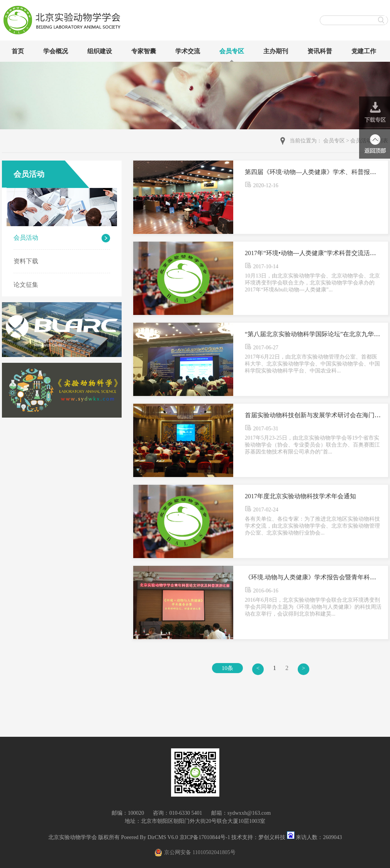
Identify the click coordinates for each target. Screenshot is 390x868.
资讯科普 (320, 51)
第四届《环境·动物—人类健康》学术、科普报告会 (314, 172)
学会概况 (56, 51)
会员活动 (26, 238)
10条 (227, 668)
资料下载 (26, 261)
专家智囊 (144, 51)
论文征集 (26, 285)
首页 (18, 51)
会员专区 (232, 51)
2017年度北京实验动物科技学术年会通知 (300, 496)
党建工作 (364, 51)
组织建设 (100, 51)
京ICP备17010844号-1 (205, 837)
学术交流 (188, 51)
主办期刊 (276, 51)
